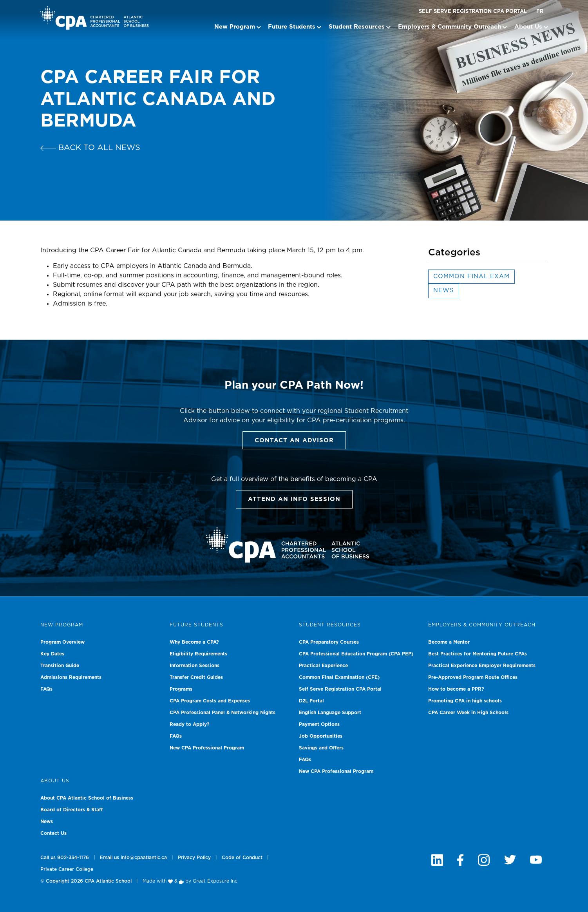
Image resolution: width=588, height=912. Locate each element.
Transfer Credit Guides (196, 677)
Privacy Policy (194, 858)
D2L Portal (311, 701)
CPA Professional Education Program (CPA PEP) (356, 654)
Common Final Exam (471, 276)
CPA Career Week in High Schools (468, 713)
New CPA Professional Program (207, 748)
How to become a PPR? (456, 689)
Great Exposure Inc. (216, 881)
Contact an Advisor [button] (294, 441)
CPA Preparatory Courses (329, 642)
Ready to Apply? (190, 724)
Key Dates (52, 654)
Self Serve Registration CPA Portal (473, 12)
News (444, 290)
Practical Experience (323, 666)
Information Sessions (194, 666)
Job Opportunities (321, 736)
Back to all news (90, 148)
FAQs (46, 689)
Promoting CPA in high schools (465, 701)
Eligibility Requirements (198, 654)
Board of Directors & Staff (71, 810)
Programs (181, 689)
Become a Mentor (449, 642)
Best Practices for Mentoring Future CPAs (478, 654)
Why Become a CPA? (194, 642)
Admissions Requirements (71, 677)
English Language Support (330, 713)
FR (540, 12)
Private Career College (67, 869)
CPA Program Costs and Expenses (210, 701)
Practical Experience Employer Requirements (482, 666)
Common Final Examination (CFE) (339, 677)
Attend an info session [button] (294, 499)
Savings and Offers (321, 748)
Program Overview (62, 642)
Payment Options (319, 724)
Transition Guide (60, 666)
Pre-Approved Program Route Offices (473, 677)
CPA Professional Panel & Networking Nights (223, 713)
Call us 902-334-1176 (65, 858)
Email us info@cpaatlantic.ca (133, 858)
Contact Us (53, 833)
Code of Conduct (242, 858)
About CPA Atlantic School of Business (87, 798)
